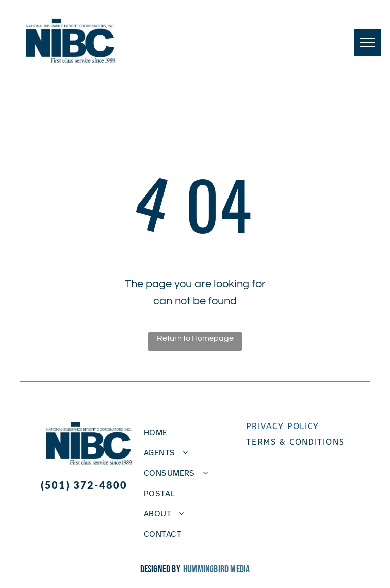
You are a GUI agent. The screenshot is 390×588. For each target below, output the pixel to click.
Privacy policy (283, 426)
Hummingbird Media (217, 569)
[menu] (368, 43)
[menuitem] (191, 433)
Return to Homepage (195, 338)
